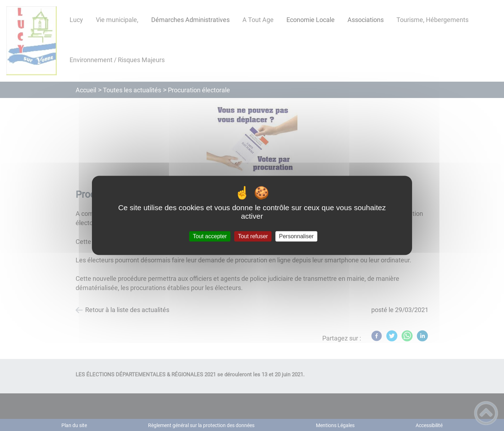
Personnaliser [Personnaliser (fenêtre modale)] (296, 236)
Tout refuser (253, 236)
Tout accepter (210, 236)
